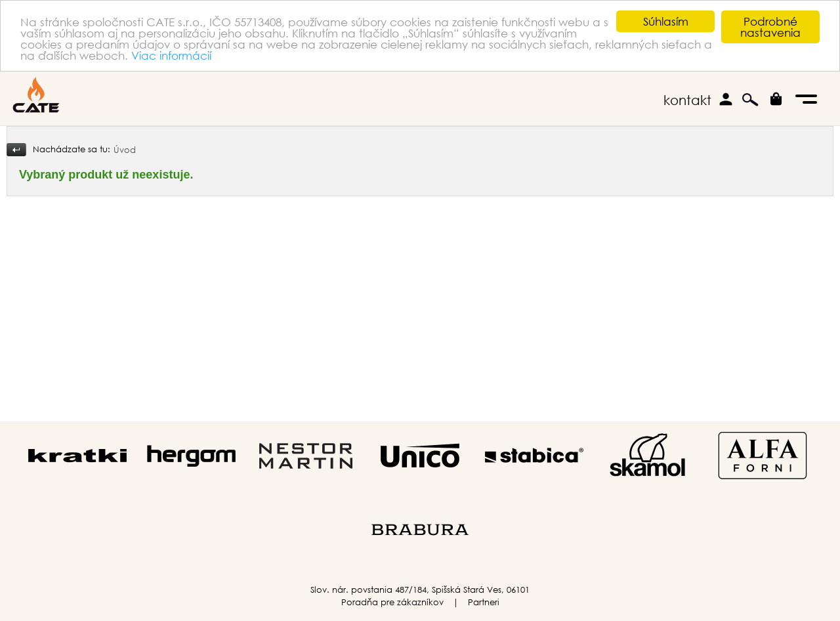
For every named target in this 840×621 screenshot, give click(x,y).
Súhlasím (666, 21)
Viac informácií (171, 55)
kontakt (687, 100)
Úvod (125, 150)
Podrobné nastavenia (770, 27)
